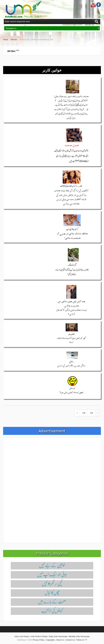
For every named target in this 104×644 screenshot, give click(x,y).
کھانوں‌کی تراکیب (52, 611)
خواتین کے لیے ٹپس (52, 565)
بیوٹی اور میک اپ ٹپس (52, 574)
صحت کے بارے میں (52, 601)
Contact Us (70, 640)
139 (91, 413)
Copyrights (50, 640)
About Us (60, 640)
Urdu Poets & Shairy (39, 636)
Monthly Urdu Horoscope (79, 636)
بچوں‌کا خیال (52, 592)
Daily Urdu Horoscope (58, 636)
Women (14, 40)
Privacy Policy (38, 640)
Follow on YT (82, 640)
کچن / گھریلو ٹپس (52, 583)
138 (84, 413)
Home (6, 40)
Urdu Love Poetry (22, 636)
